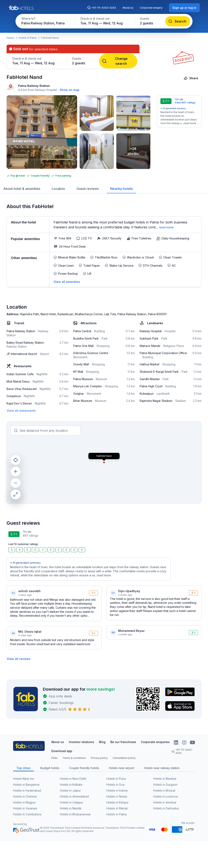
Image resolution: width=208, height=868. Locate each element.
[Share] (191, 78)
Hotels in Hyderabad (27, 790)
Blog (102, 742)
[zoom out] (16, 483)
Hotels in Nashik (71, 808)
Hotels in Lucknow (166, 796)
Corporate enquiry (151, 8)
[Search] (178, 21)
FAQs (54, 758)
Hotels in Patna (27, 38)
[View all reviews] (19, 659)
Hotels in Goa (115, 785)
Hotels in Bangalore (26, 785)
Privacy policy (99, 758)
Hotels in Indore (117, 790)
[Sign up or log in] (184, 8)
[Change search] (118, 61)
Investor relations (82, 742)
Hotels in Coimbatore (27, 814)
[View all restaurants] (21, 411)
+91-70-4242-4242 (102, 8)
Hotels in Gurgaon (165, 785)
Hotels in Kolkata (71, 785)
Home (10, 38)
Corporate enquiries (155, 742)
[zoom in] (16, 471)
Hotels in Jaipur (70, 790)
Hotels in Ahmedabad (74, 796)
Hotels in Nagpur (24, 802)
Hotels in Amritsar (165, 802)
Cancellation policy (124, 758)
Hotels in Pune (116, 779)
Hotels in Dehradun (166, 808)
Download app (62, 751)
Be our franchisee (123, 742)
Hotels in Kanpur (118, 802)
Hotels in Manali (117, 808)
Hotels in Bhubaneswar (75, 814)
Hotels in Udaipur (71, 802)
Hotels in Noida (117, 796)
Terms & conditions (74, 758)
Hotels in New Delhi (73, 779)
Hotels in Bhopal (164, 790)
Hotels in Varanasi (25, 808)
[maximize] (16, 494)
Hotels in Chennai (25, 796)
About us (128, 8)
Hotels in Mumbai (165, 779)
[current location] (16, 460)
